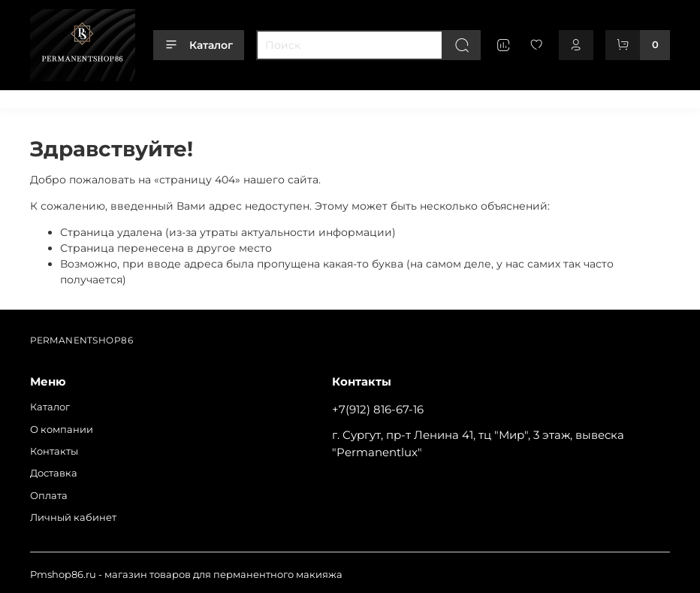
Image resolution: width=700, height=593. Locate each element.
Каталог (199, 45)
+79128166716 (638, 97)
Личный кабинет (377, 97)
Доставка (245, 97)
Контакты (184, 97)
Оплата (301, 97)
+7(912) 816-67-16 (378, 409)
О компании (115, 97)
